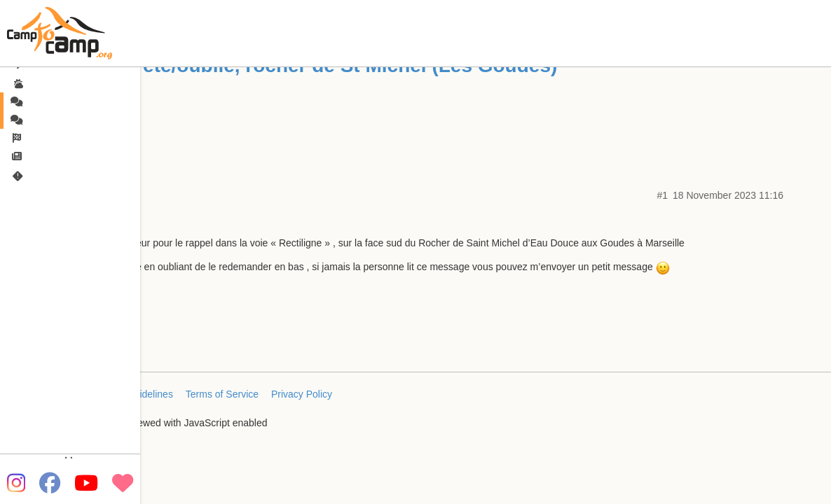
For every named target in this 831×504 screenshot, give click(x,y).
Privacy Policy (302, 394)
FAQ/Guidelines (139, 394)
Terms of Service (222, 394)
